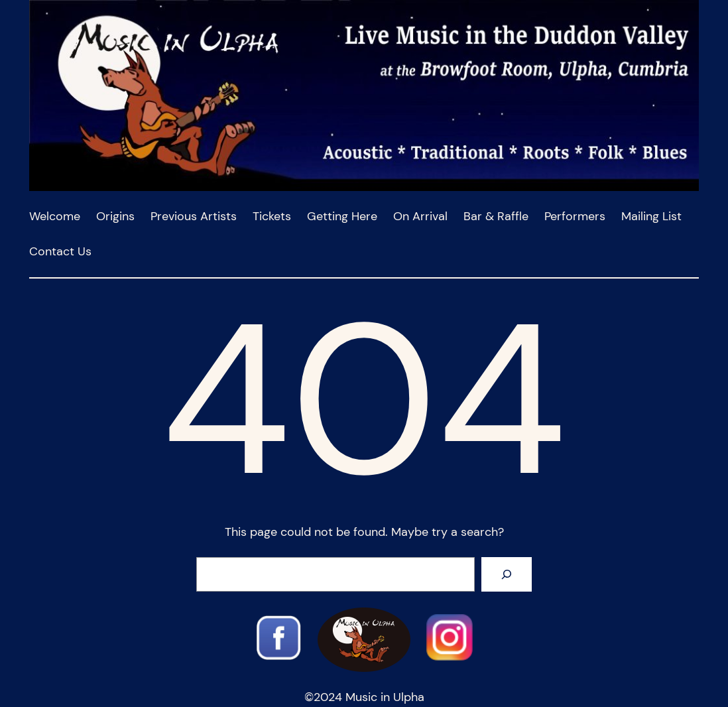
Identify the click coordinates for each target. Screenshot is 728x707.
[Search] (507, 574)
